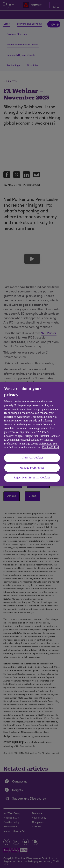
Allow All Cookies (32, 458)
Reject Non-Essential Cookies (32, 478)
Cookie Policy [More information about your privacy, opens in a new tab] (50, 447)
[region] (32, 434)
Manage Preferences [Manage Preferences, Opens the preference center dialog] (32, 468)
